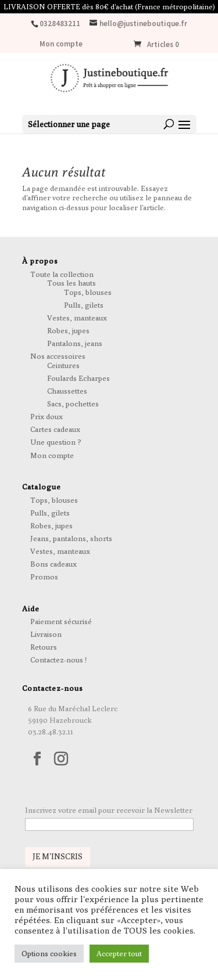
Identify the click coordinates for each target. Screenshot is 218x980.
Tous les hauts (72, 283)
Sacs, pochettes (73, 403)
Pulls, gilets (84, 305)
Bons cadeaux (53, 564)
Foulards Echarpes (78, 378)
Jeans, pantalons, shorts (71, 538)
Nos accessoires (58, 356)
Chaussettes (67, 391)
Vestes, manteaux (77, 318)
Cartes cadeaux (55, 429)
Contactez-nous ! (58, 660)
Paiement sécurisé (61, 621)
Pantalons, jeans (75, 343)
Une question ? (56, 442)
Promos (44, 577)
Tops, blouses (88, 292)
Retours (44, 647)
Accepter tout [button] (119, 953)
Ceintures (63, 365)
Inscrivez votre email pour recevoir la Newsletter (109, 810)
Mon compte (61, 44)
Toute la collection (62, 274)
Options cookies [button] (49, 953)
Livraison (46, 634)
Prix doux (47, 416)
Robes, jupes (68, 330)
